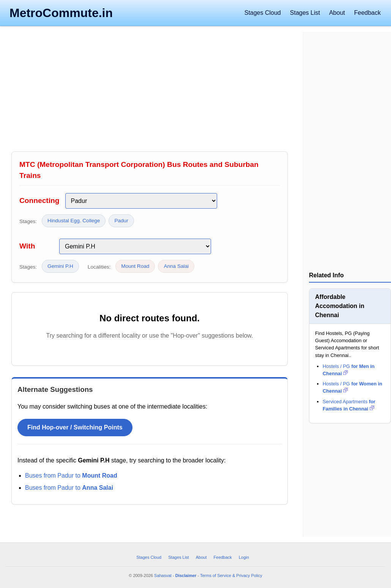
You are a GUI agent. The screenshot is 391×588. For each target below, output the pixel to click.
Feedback (367, 13)
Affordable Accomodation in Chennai (340, 306)
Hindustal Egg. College (74, 221)
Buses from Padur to (71, 476)
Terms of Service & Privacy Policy (231, 575)
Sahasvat (163, 575)
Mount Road (135, 266)
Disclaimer (186, 575)
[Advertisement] (150, 91)
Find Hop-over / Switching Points (75, 427)
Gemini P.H (60, 266)
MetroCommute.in (61, 13)
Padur (121, 221)
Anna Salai (176, 266)
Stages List (305, 13)
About (337, 13)
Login (244, 557)
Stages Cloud (263, 13)
